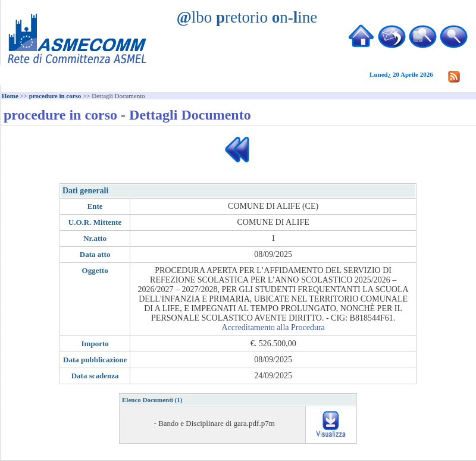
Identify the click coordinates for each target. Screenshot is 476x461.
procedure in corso (55, 96)
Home (10, 96)
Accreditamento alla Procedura (273, 327)
